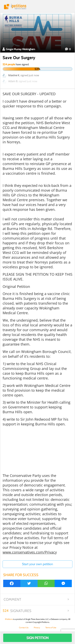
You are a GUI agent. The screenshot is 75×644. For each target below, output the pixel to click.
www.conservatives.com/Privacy (30, 552)
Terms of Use (51, 628)
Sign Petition (37, 638)
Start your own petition (37, 564)
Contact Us (24, 628)
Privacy (37, 628)
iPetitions (37, 7)
